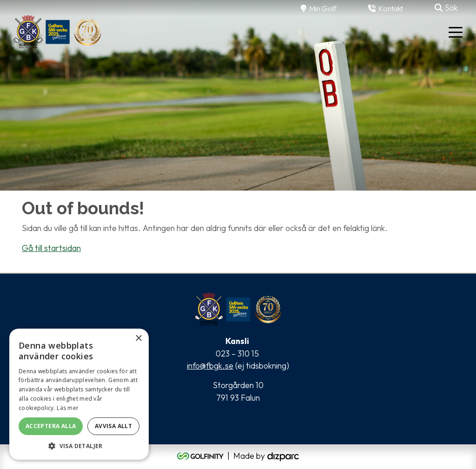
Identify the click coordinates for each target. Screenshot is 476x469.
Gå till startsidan (51, 248)
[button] (79, 446)
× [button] (138, 339)
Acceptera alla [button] (51, 426)
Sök (446, 8)
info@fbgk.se (210, 366)
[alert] (79, 394)
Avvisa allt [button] (113, 426)
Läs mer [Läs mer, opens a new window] (68, 408)
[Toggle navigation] (456, 32)
